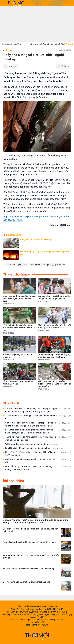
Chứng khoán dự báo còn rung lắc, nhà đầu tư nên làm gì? (38, 461)
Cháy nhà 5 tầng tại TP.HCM (17, 265)
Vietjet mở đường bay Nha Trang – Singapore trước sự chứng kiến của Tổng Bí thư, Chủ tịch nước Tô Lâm (38, 424)
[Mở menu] (3, 3)
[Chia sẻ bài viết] (63, 66)
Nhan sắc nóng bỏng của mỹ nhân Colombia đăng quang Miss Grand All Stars (38, 468)
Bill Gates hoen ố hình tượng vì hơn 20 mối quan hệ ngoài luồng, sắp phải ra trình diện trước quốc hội (38, 431)
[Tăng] (16, 66)
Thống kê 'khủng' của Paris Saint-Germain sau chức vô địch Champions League (38, 438)
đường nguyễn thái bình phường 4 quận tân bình (47, 265)
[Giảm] (6, 66)
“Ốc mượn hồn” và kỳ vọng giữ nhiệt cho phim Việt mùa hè (38, 417)
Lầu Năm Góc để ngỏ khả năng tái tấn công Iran (34, 448)
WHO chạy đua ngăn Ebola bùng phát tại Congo (34, 444)
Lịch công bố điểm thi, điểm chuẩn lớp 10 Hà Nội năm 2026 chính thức (38, 454)
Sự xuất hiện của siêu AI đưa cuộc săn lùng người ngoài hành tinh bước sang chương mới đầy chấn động (38, 410)
